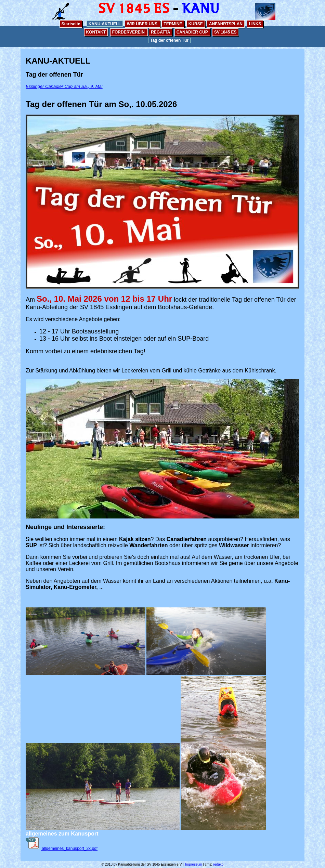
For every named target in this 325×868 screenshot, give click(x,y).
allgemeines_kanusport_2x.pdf (62, 849)
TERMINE (173, 24)
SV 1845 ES (225, 32)
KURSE (196, 24)
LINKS (255, 24)
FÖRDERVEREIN (129, 32)
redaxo (218, 864)
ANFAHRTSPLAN (226, 24)
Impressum (193, 864)
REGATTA (160, 32)
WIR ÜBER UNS (143, 24)
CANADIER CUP (192, 32)
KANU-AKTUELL (105, 24)
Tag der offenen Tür (169, 40)
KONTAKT (96, 32)
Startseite (71, 24)
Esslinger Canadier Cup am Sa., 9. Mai (64, 86)
